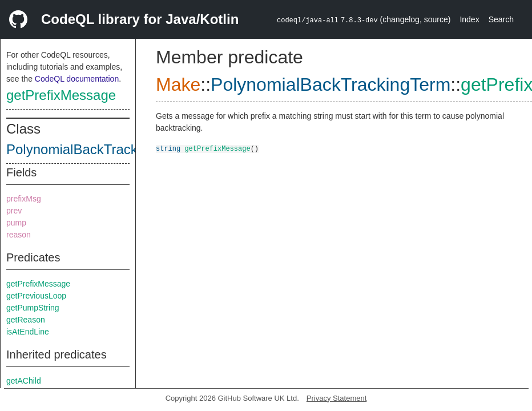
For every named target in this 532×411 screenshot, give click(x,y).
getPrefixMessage (61, 95)
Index (469, 19)
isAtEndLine (28, 332)
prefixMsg (24, 199)
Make (178, 84)
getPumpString (33, 308)
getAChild (24, 381)
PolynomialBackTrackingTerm (96, 149)
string (168, 148)
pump (16, 223)
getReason (26, 320)
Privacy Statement (337, 398)
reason (19, 235)
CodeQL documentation (77, 79)
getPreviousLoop (36, 296)
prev (14, 211)
